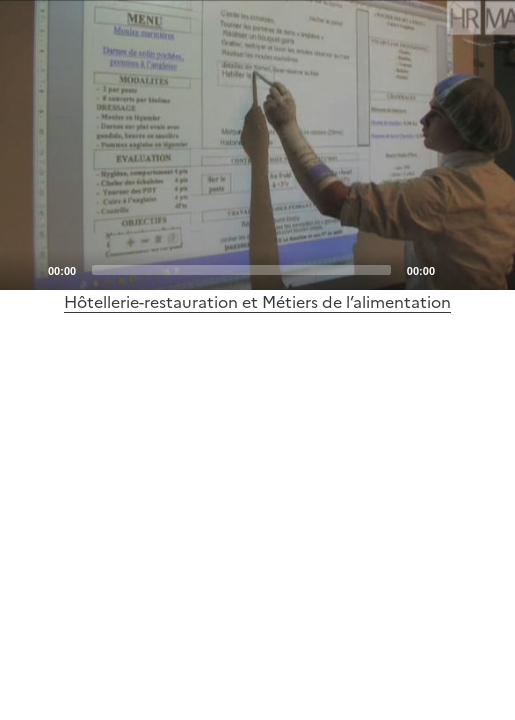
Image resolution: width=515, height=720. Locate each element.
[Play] (258, 145)
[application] (257, 145)
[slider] (241, 270)
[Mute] (456, 269)
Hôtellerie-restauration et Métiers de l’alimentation (257, 302)
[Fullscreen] (488, 269)
